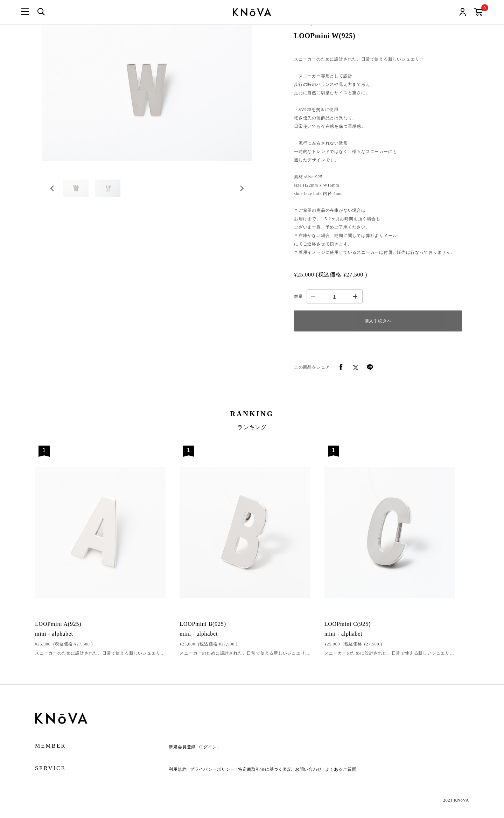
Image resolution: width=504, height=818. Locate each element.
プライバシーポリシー (212, 769)
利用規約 (178, 769)
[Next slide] (241, 190)
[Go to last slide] (52, 190)
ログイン (208, 747)
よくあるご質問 (341, 769)
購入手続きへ (378, 321)
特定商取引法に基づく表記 (265, 769)
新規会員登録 (182, 747)
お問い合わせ (309, 769)
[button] (77, 190)
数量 (299, 296)
